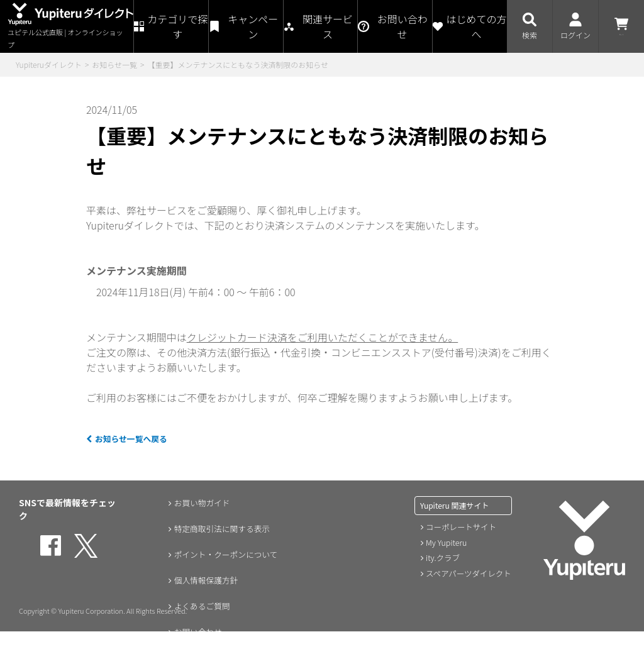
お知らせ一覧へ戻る (136, 438)
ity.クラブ (442, 557)
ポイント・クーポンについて (226, 555)
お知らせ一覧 (114, 64)
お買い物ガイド (200, 502)
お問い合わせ (196, 635)
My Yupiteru (446, 542)
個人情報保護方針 (204, 582)
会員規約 (187, 661)
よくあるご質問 (200, 608)
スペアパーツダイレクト (467, 572)
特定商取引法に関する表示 (222, 529)
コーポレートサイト (460, 527)
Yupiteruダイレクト (49, 64)
